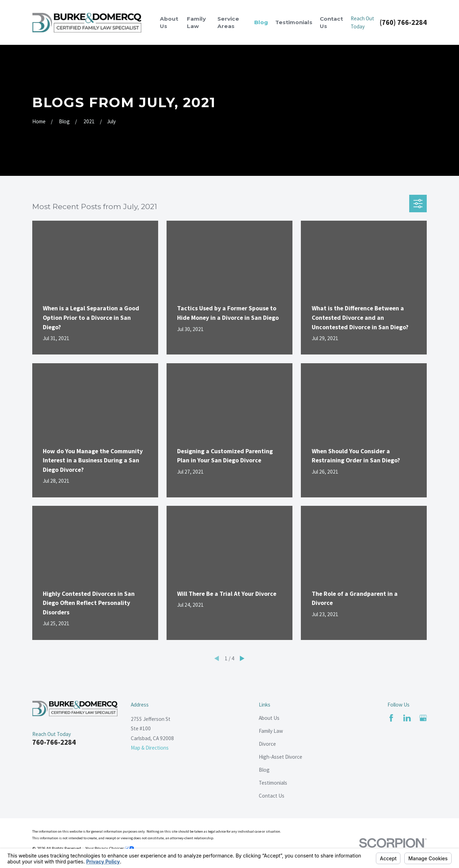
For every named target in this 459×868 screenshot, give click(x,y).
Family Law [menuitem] (196, 22)
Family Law (271, 731)
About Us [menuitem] (169, 22)
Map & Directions (150, 748)
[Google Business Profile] (423, 718)
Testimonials (273, 783)
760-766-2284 (54, 742)
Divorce (267, 744)
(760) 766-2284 (403, 22)
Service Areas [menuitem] (228, 22)
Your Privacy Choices (110, 848)
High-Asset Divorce (281, 757)
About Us (269, 718)
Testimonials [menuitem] (294, 22)
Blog (264, 770)
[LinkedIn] (407, 718)
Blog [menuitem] (261, 22)
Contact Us (272, 796)
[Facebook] (391, 718)
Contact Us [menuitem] (331, 22)
